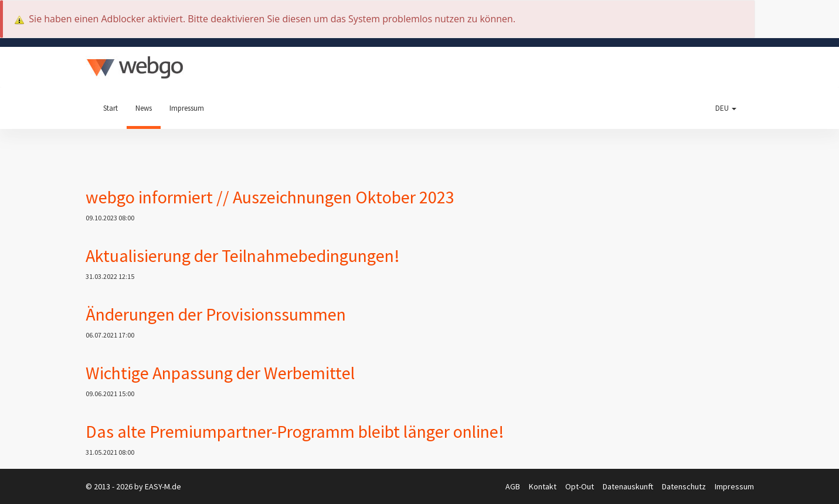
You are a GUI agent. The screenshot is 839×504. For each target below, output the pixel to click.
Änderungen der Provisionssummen (216, 314)
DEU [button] (726, 108)
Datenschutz (685, 486)
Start (111, 108)
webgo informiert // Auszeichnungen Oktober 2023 (270, 197)
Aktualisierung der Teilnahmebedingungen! (243, 256)
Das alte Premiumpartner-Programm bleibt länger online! (295, 431)
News (144, 108)
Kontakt (544, 486)
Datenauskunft (629, 486)
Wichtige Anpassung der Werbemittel (220, 373)
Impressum (187, 108)
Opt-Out (580, 486)
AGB (514, 486)
